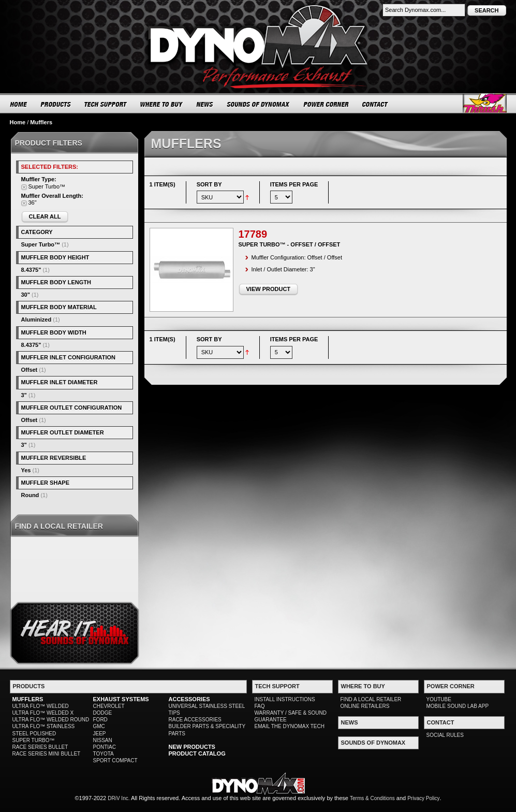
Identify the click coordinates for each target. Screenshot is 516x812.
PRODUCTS (56, 104)
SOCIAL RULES (445, 735)
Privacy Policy (423, 798)
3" (24, 395)
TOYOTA (104, 754)
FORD (100, 720)
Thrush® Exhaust (485, 103)
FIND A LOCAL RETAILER (371, 699)
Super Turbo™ (41, 244)
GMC (99, 726)
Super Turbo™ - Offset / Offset (290, 244)
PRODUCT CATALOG (197, 753)
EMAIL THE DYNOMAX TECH (290, 726)
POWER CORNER (326, 104)
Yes (26, 470)
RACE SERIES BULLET (40, 747)
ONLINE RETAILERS (365, 706)
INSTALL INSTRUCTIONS (285, 699)
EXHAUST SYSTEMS (121, 699)
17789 (253, 234)
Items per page (294, 184)
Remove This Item (24, 187)
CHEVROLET (109, 706)
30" (26, 295)
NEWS (205, 104)
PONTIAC (105, 747)
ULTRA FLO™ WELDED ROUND (51, 720)
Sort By (209, 184)
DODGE (103, 713)
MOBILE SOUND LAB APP (458, 706)
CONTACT (375, 104)
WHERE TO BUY (162, 104)
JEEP (100, 734)
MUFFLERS (28, 699)
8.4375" (31, 270)
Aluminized (36, 320)
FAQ (260, 706)
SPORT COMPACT (115, 760)
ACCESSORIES (189, 699)
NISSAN (103, 740)
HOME (19, 104)
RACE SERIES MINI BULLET (47, 754)
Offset (30, 370)
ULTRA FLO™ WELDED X (43, 713)
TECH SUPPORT (106, 104)
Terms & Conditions (372, 798)
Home (18, 122)
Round (30, 495)
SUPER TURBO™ (34, 740)
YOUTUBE (439, 699)
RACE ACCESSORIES (195, 720)
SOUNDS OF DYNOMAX (259, 104)
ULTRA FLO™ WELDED (41, 706)
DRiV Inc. (119, 798)
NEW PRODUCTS (192, 747)
